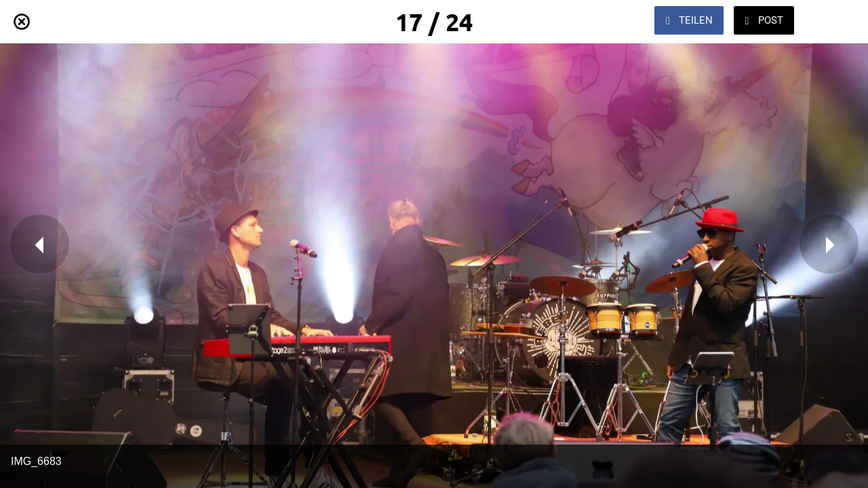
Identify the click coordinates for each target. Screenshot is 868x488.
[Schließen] (22, 22)
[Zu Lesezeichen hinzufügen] (833, 22)
